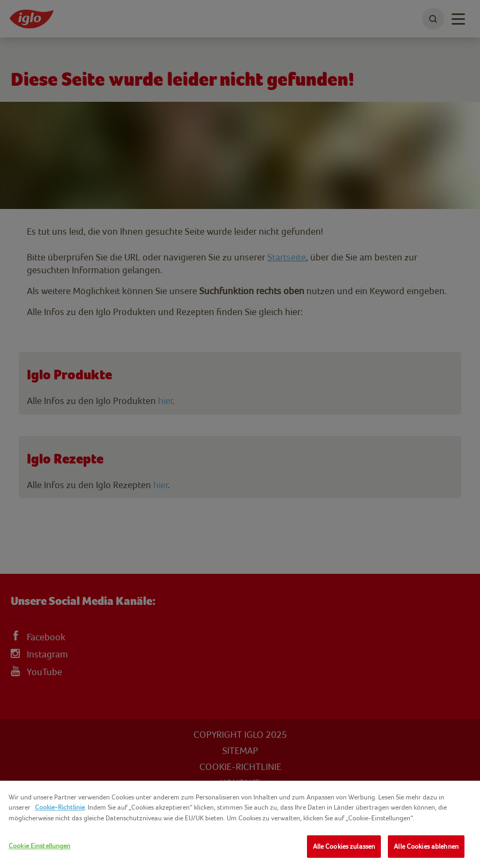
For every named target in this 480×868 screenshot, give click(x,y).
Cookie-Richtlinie (60, 807)
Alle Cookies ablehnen (426, 846)
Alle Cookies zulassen (344, 846)
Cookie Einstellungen (40, 846)
